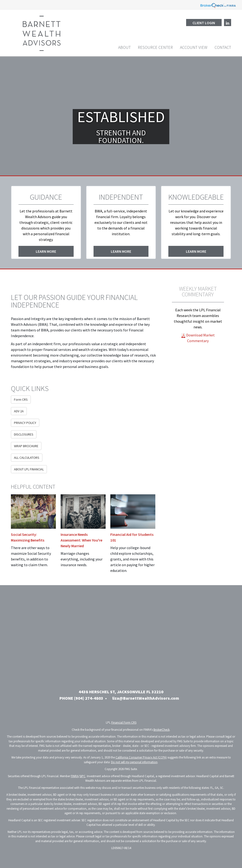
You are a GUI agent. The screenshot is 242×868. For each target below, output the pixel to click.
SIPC (83, 776)
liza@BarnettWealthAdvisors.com (146, 698)
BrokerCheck (161, 730)
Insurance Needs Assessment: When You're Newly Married (81, 540)
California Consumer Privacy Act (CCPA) (141, 757)
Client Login (204, 23)
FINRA (75, 776)
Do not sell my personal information (134, 762)
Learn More (46, 251)
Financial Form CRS (124, 723)
